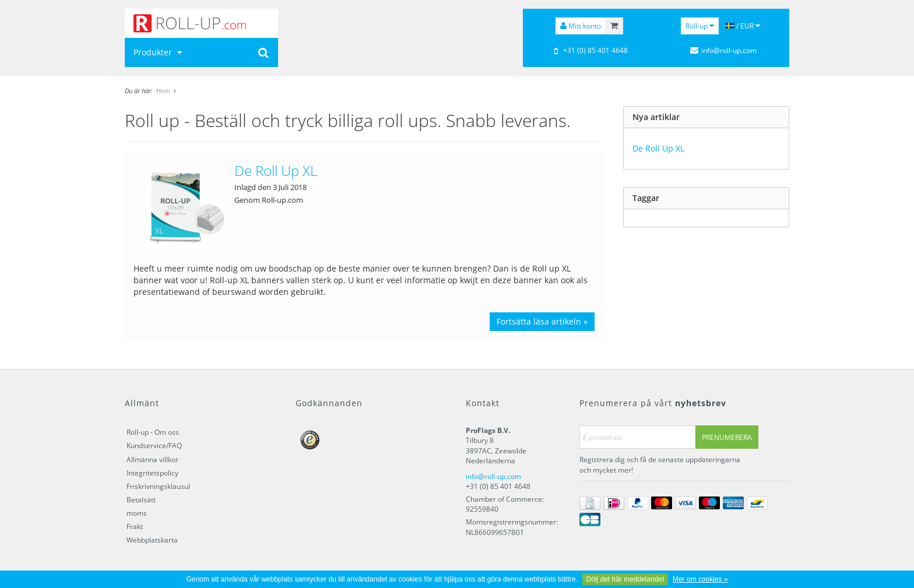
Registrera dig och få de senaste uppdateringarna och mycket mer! (660, 464)
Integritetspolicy (152, 473)
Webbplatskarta (152, 540)
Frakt (135, 527)
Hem (163, 91)
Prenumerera (727, 437)
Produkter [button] (159, 52)
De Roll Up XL (276, 170)
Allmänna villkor (152, 460)
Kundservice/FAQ (154, 446)
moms (137, 513)
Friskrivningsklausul (158, 486)
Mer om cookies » (700, 579)
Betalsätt (141, 500)
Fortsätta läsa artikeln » (542, 321)
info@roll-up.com (493, 476)
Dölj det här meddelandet (625, 579)
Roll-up (700, 26)
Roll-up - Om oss (153, 432)
